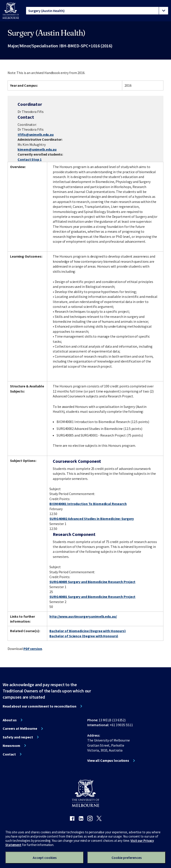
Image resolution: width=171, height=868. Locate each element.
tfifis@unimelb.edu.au (36, 134)
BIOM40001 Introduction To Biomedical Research (88, 504)
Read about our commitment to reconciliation (40, 706)
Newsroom (11, 746)
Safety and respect (18, 737)
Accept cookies (45, 858)
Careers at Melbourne (20, 728)
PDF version (33, 649)
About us (10, 720)
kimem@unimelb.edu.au (37, 149)
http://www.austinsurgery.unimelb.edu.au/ (83, 616)
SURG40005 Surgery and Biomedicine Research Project (92, 582)
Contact (9, 754)
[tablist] (97, 11)
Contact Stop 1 (30, 159)
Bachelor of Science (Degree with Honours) (84, 636)
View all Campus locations (108, 760)
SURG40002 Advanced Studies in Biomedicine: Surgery (92, 519)
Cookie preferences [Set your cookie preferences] (127, 858)
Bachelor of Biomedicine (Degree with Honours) (88, 631)
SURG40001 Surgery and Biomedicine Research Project (92, 597)
